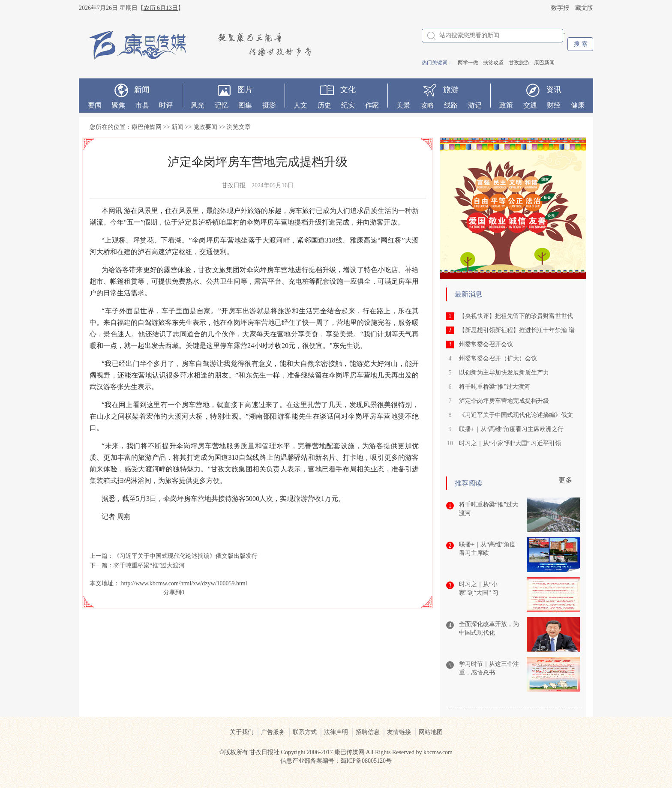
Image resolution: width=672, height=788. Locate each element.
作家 (372, 105)
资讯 (554, 90)
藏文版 (584, 8)
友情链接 (399, 732)
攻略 (427, 105)
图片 (245, 90)
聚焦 (118, 105)
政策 (506, 105)
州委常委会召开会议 (486, 344)
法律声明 (336, 732)
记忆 (222, 105)
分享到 (172, 592)
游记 (475, 105)
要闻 (95, 105)
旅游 (451, 90)
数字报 (560, 8)
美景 (403, 105)
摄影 (269, 105)
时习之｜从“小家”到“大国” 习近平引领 (510, 443)
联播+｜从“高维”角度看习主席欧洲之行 (511, 429)
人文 (300, 105)
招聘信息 (368, 732)
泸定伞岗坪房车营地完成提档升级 (504, 401)
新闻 (142, 90)
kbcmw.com (438, 752)
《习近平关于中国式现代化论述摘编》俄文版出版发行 (186, 556)
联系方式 (305, 732)
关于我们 (242, 732)
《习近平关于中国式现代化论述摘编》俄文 (516, 415)
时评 (166, 105)
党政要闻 (205, 127)
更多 (565, 480)
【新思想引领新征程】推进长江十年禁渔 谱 (517, 330)
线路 (451, 105)
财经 (554, 105)
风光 (198, 105)
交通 (530, 105)
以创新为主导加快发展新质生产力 (504, 373)
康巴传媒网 (147, 127)
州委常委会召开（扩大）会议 (498, 358)
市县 (142, 105)
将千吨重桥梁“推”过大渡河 (149, 565)
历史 (324, 105)
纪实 (348, 105)
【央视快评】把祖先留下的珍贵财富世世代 (516, 316)
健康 (578, 105)
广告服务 (273, 732)
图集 (245, 105)
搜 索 (581, 44)
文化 (348, 90)
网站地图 (431, 732)
